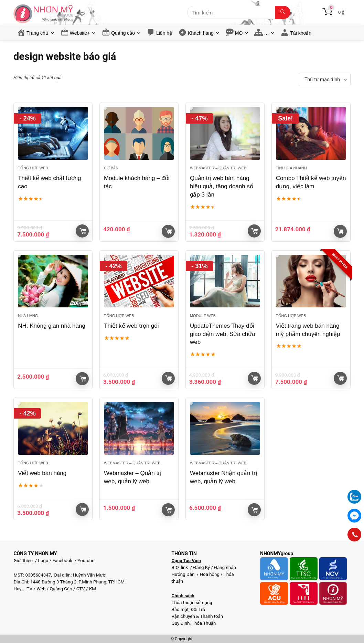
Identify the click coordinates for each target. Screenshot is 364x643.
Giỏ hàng (83, 231)
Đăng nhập (225, 567)
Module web (203, 316)
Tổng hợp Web (33, 168)
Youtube (86, 561)
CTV (81, 589)
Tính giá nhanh (291, 168)
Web (41, 589)
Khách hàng (201, 33)
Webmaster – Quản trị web (218, 168)
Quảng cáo (123, 33)
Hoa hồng (210, 574)
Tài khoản (301, 33)
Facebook (62, 561)
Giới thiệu (23, 561)
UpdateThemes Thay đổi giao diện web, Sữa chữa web (223, 334)
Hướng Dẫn (183, 574)
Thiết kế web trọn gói (131, 326)
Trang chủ (38, 33)
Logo (43, 561)
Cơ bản (111, 168)
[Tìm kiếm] (283, 12)
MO (239, 33)
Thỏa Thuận (203, 623)
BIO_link (180, 567)
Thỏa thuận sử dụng (192, 603)
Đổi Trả (198, 609)
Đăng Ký (202, 567)
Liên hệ (164, 33)
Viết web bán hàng (42, 473)
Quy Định (180, 623)
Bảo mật (180, 609)
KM (93, 589)
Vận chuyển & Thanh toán (197, 616)
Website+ (80, 33)
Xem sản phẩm (340, 231)
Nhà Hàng (28, 316)
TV (29, 589)
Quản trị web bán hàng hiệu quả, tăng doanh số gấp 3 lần (222, 186)
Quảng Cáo (61, 589)
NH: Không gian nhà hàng (52, 326)
